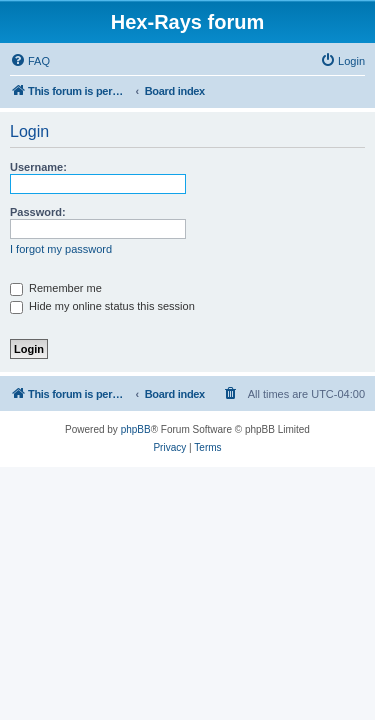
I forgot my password (61, 249)
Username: (38, 167)
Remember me (56, 288)
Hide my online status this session (102, 306)
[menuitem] (30, 61)
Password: (38, 212)
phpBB (136, 429)
